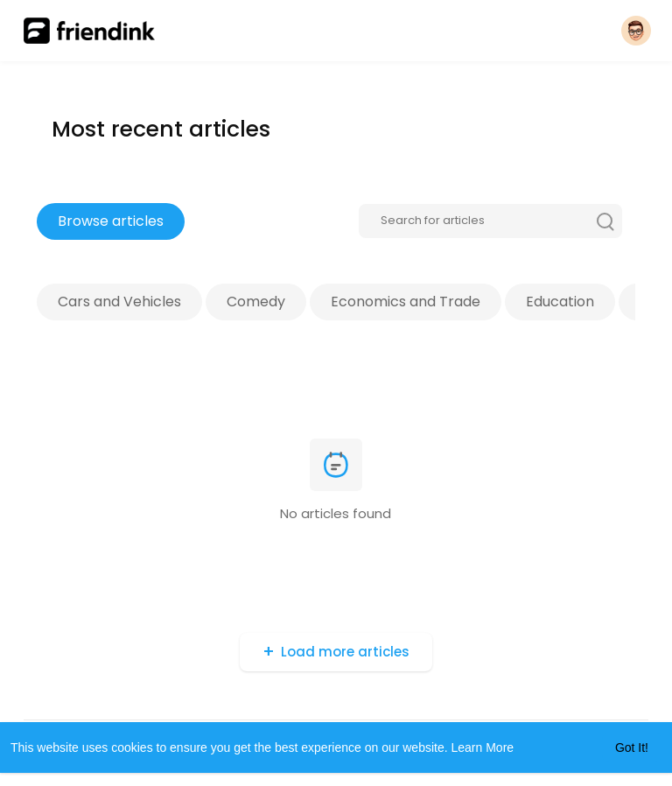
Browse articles (111, 221)
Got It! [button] (632, 747)
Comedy (256, 302)
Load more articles (345, 652)
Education (560, 302)
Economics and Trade (406, 302)
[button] (636, 31)
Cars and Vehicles (119, 302)
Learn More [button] (483, 747)
